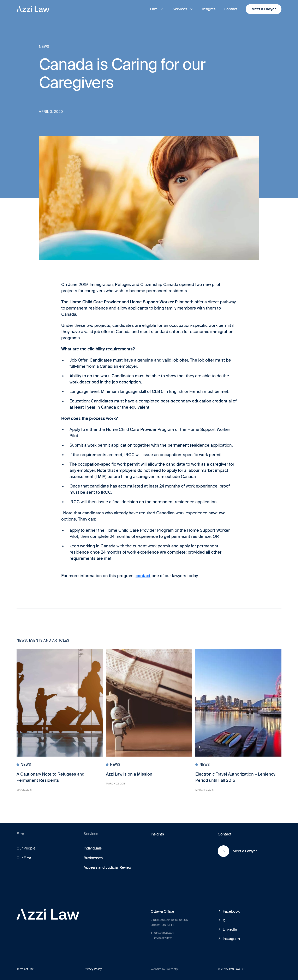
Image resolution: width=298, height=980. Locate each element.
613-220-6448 (162, 933)
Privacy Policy (93, 969)
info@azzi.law (161, 938)
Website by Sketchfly (164, 969)
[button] (157, 9)
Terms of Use (25, 969)
